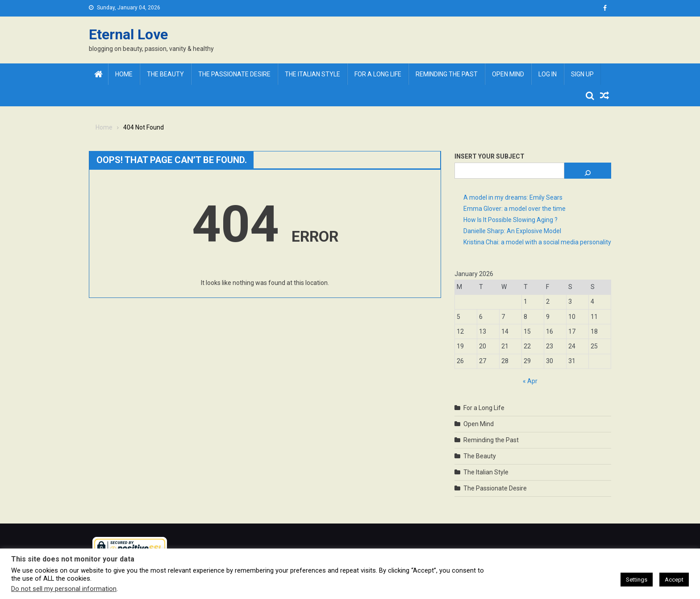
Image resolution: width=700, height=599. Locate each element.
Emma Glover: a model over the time (515, 209)
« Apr (530, 381)
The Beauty (165, 74)
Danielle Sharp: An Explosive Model (512, 231)
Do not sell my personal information (64, 589)
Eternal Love (128, 34)
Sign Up (582, 74)
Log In (548, 74)
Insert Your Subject (490, 156)
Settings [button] (637, 580)
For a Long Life (378, 74)
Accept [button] (674, 580)
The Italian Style (312, 74)
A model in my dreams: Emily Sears (513, 197)
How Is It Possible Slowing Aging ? (510, 220)
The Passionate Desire (234, 74)
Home (124, 74)
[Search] (588, 171)
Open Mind (508, 74)
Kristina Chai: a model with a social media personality (537, 242)
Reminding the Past (447, 74)
